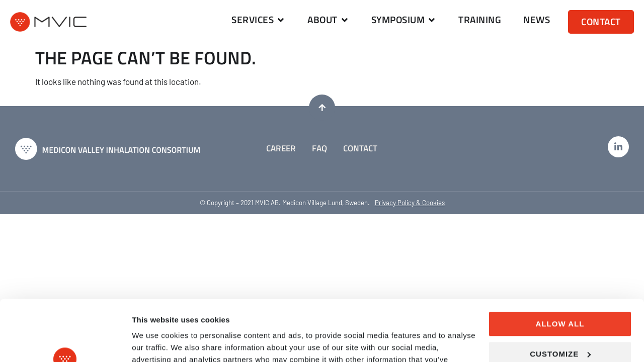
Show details (155, 342)
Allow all (560, 267)
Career (281, 148)
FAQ (319, 148)
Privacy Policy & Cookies (410, 203)
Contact (360, 148)
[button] (258, 20)
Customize (560, 296)
